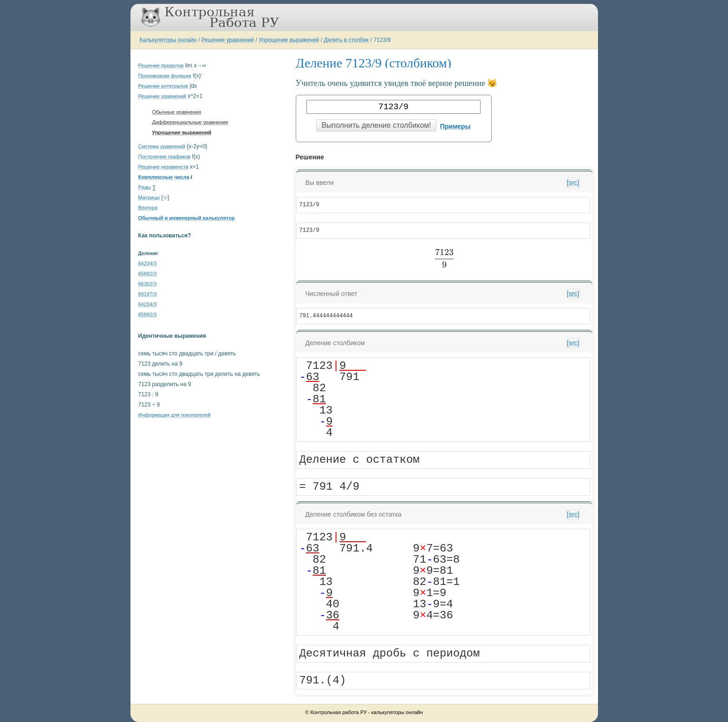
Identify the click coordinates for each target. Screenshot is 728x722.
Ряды (145, 187)
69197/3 (148, 294)
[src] (573, 183)
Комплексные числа (164, 177)
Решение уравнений (228, 40)
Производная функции (165, 76)
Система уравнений (162, 146)
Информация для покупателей (175, 415)
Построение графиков (165, 157)
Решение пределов (161, 66)
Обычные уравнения (177, 112)
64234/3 (148, 263)
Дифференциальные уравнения (190, 122)
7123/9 (382, 40)
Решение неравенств (163, 167)
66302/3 (148, 284)
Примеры (455, 126)
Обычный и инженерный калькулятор (187, 218)
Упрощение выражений (289, 40)
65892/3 (148, 274)
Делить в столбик (347, 40)
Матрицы (149, 197)
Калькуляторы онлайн (168, 40)
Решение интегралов (163, 86)
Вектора (148, 208)
